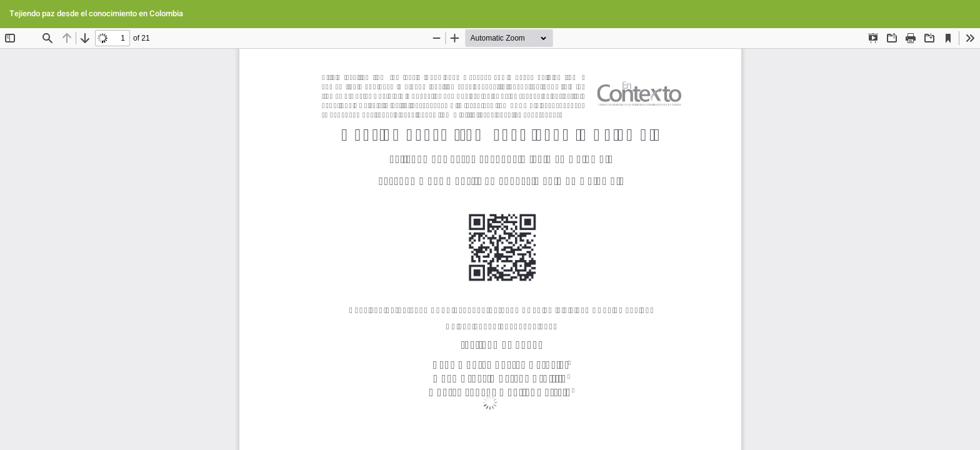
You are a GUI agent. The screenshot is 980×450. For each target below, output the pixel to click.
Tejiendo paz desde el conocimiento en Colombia (96, 13)
